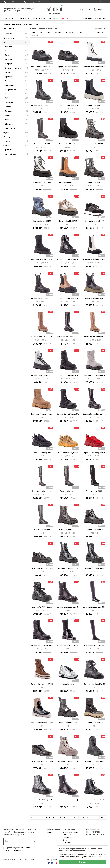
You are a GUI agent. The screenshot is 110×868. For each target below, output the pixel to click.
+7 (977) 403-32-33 (33, 2)
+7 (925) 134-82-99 (13, 2)
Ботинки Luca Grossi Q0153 (94, 684)
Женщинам (23, 18)
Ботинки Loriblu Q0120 (94, 723)
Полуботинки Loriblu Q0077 (42, 568)
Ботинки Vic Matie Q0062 (42, 800)
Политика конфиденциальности (72, 844)
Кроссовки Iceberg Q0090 (68, 453)
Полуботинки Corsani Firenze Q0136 (42, 67)
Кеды (17, 72)
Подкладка (70, 32)
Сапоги (17, 107)
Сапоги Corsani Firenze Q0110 (42, 337)
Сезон (41, 32)
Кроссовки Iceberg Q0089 (94, 453)
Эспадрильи (17, 128)
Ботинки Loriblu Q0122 (42, 221)
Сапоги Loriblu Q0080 (42, 530)
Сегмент (34, 36)
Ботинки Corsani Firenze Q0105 (68, 375)
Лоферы (17, 81)
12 (74, 817)
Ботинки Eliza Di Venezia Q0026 (42, 646)
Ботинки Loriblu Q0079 (68, 530)
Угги (17, 120)
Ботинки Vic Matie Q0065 (42, 607)
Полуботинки (17, 90)
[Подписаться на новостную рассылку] (34, 841)
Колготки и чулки (16, 38)
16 (93, 817)
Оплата (66, 840)
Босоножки (17, 51)
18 (102, 817)
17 (97, 817)
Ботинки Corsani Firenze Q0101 (94, 414)
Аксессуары (16, 34)
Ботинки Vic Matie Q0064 (68, 761)
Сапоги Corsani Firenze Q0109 (68, 337)
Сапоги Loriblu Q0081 (94, 491)
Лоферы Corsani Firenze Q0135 (68, 67)
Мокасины (17, 85)
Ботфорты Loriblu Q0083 (42, 491)
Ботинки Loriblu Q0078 (94, 530)
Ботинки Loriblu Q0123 (94, 182)
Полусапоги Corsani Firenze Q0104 (94, 375)
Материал (58, 32)
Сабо (17, 98)
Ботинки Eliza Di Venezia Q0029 (68, 607)
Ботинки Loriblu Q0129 (94, 105)
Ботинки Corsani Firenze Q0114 (94, 260)
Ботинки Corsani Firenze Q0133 (42, 105)
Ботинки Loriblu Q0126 (94, 144)
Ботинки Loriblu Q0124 (68, 182)
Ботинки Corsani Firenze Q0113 (42, 298)
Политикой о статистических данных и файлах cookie (80, 857)
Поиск (85, 10)
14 (83, 817)
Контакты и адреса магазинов (70, 834)
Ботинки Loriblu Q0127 (68, 144)
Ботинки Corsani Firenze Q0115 (68, 260)
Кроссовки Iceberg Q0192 (68, 684)
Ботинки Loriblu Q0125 (42, 182)
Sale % (65, 18)
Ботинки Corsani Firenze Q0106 (42, 375)
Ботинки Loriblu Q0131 (68, 723)
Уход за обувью (16, 154)
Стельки (16, 141)
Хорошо (82, 862)
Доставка (87, 18)
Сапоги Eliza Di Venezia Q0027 (94, 607)
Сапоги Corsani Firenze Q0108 (94, 337)
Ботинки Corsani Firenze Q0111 (94, 298)
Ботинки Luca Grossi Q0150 (42, 723)
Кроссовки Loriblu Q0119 (94, 221)
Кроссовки (17, 77)
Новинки (9, 18)
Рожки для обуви (16, 137)
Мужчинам (39, 18)
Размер (80, 32)
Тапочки (17, 111)
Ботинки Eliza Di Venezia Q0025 (68, 646)
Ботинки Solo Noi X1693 (94, 800)
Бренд (33, 32)
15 (88, 817)
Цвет (49, 32)
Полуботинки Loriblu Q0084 (42, 761)
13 (79, 817)
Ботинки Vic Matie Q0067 (68, 568)
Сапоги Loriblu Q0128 (42, 144)
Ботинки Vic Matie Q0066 (94, 568)
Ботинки (17, 59)
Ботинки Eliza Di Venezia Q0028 (68, 800)
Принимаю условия (18, 849)
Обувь (16, 42)
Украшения (16, 150)
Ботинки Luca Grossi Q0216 (42, 684)
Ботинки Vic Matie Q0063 (94, 761)
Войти (102, 2)
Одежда (16, 133)
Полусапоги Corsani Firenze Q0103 (42, 414)
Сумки (16, 145)
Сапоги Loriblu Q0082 (68, 491)
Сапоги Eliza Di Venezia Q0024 (94, 646)
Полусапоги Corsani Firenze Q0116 (42, 260)
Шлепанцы (17, 124)
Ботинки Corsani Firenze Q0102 (68, 414)
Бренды (54, 18)
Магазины (100, 18)
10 (65, 817)
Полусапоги (17, 94)
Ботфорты (17, 64)
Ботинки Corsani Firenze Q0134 (94, 67)
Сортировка (100, 32)
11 (70, 817)
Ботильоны (17, 55)
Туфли (17, 115)
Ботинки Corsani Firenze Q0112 (68, 298)
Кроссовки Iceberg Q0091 (42, 453)
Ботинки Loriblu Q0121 (68, 221)
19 (106, 817)
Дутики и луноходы (17, 68)
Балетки (17, 47)
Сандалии (17, 102)
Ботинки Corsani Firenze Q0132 (68, 105)
